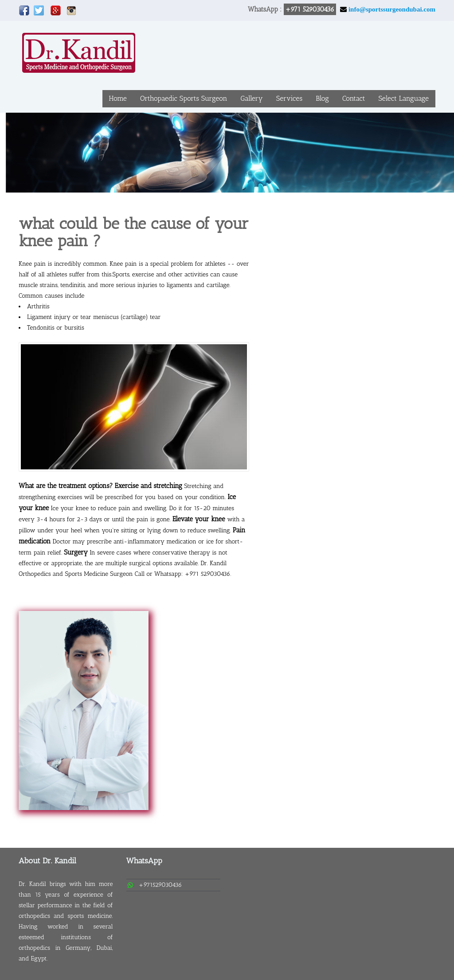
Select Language (403, 98)
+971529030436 (160, 885)
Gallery (251, 98)
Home (118, 98)
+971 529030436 (310, 9)
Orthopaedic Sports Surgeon (184, 98)
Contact (354, 98)
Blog (322, 98)
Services (289, 98)
